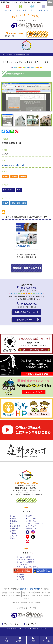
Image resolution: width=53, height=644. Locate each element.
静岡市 (26, 599)
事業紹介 (13, 518)
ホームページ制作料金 (26, 559)
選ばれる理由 (15, 526)
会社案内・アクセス (26, 500)
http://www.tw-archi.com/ (13, 165)
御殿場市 (26, 596)
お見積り (13, 533)
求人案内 (29, 516)
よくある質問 (21, 8)
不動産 (5, 203)
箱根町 (38, 603)
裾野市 (18, 596)
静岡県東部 (24, 589)
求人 (32, 8)
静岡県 (14, 176)
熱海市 (12, 596)
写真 (19, 190)
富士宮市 (47, 596)
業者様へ (13, 531)
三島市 (18, 593)
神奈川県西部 (35, 589)
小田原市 (16, 603)
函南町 (38, 593)
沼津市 (12, 593)
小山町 (33, 596)
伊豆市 (5, 596)
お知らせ (8, 8)
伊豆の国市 (46, 593)
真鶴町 (32, 603)
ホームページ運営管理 (26, 562)
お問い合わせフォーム (25, 312)
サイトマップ (31, 526)
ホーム (2, 54)
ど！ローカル (31, 521)
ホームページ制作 (24, 557)
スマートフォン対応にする (27, 567)
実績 (12, 523)
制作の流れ (14, 521)
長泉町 (5, 176)
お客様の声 (14, 528)
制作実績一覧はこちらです (26, 268)
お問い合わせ (44, 8)
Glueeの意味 (31, 518)
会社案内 (13, 536)
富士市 (40, 596)
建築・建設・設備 (19, 203)
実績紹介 (10, 54)
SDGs (12, 538)
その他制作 (21, 579)
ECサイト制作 (22, 564)
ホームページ (8, 190)
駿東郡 (23, 176)
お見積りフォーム (37, 34)
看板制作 (20, 574)
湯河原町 (24, 603)
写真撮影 (20, 577)
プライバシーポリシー (34, 523)
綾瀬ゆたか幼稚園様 (28, 255)
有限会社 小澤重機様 (25, 257)
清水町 (25, 593)
